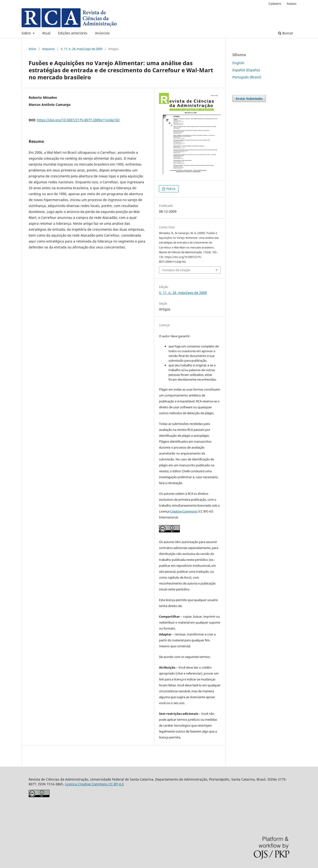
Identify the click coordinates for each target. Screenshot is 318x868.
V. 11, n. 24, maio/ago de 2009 (82, 49)
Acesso (292, 4)
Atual (46, 33)
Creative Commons (184, 511)
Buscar (286, 33)
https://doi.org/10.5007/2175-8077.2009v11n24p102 (78, 120)
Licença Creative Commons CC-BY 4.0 (94, 784)
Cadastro (275, 4)
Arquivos (48, 49)
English (238, 63)
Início (32, 49)
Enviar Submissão (249, 99)
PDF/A (170, 189)
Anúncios (102, 33)
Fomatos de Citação (176, 270)
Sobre (27, 33)
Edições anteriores (73, 33)
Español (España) (246, 70)
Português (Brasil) (247, 77)
